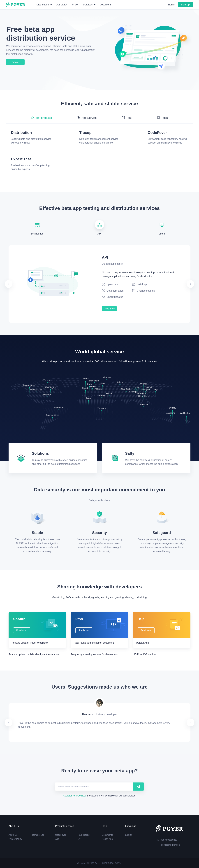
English (130, 835)
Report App (107, 839)
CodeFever (61, 835)
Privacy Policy (15, 839)
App (57, 839)
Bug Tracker (84, 835)
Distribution (44, 5)
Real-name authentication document (94, 643)
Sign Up (185, 5)
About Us (13, 835)
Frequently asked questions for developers (94, 654)
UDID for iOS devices (145, 654)
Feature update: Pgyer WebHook (30, 643)
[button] (22, 284)
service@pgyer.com (169, 845)
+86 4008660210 (167, 840)
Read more (109, 309)
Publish (15, 62)
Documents (107, 835)
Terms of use (38, 835)
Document (105, 5)
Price (75, 5)
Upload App (142, 643)
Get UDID (61, 5)
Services (89, 5)
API (80, 839)
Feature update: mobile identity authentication (34, 654)
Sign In (171, 5)
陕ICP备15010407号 (112, 863)
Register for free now (74, 796)
